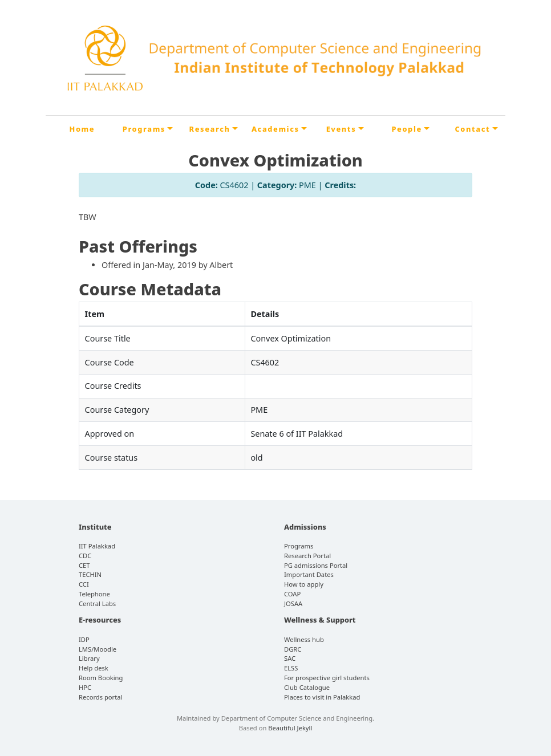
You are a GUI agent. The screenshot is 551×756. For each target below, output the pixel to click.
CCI (84, 584)
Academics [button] (275, 129)
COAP (292, 594)
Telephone (94, 594)
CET (84, 565)
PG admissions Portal (316, 565)
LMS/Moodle (98, 649)
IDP (84, 639)
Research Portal (307, 556)
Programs (299, 546)
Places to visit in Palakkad (322, 697)
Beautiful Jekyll (290, 728)
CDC (85, 556)
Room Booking (101, 678)
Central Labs (97, 603)
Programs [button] (144, 129)
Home (82, 129)
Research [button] (210, 129)
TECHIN (90, 574)
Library (89, 658)
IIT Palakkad (97, 546)
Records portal (100, 697)
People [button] (406, 129)
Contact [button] (472, 129)
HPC (85, 687)
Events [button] (341, 129)
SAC (290, 658)
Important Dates (309, 574)
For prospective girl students (327, 678)
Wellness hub (304, 639)
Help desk (94, 668)
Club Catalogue (307, 687)
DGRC (293, 649)
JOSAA (293, 603)
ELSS (291, 668)
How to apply (304, 584)
